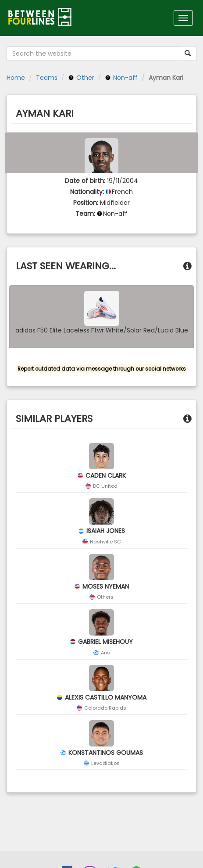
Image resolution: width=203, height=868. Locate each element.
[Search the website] (93, 54)
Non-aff (121, 78)
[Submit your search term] (188, 54)
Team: (85, 214)
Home (16, 78)
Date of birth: (85, 181)
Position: (86, 203)
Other (81, 78)
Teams (47, 78)
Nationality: (87, 192)
